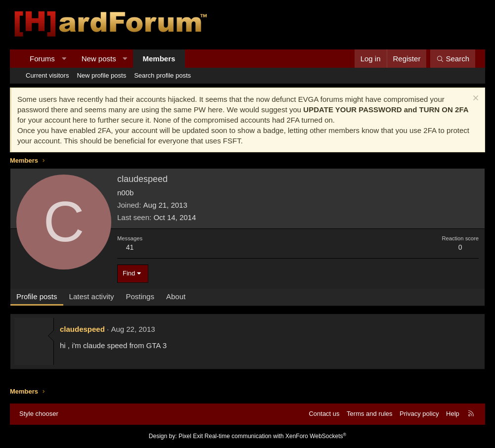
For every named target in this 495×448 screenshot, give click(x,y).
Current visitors (47, 75)
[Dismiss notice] (474, 99)
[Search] (453, 59)
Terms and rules (369, 414)
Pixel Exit (191, 436)
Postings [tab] (140, 296)
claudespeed (82, 329)
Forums (42, 59)
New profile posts (101, 75)
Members (159, 59)
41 (130, 247)
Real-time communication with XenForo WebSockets (276, 436)
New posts (99, 59)
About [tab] (176, 296)
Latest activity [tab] (92, 296)
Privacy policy (419, 414)
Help (453, 414)
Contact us (324, 414)
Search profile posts (162, 75)
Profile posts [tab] (37, 296)
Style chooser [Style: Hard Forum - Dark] (39, 414)
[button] (64, 59)
